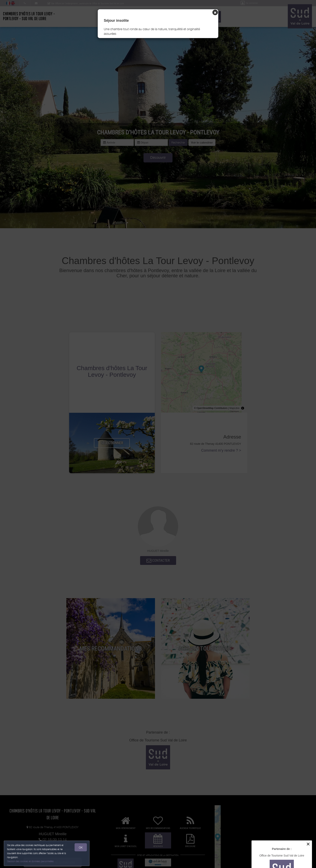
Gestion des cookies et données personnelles (31, 861)
